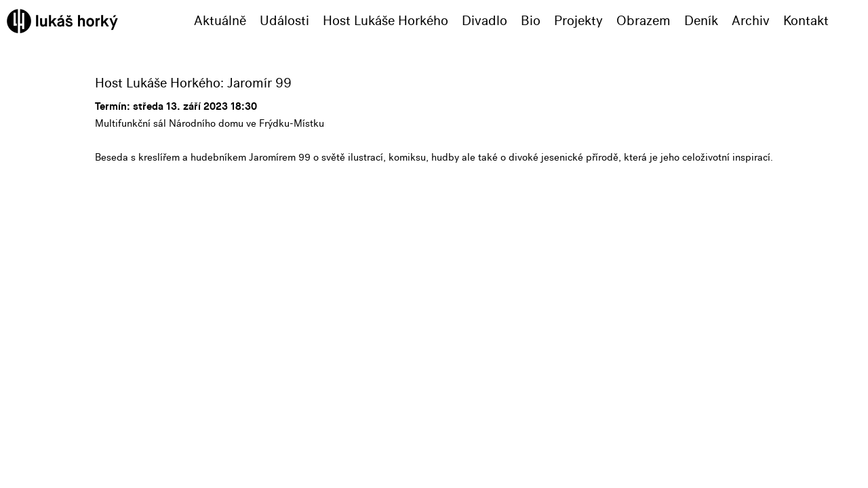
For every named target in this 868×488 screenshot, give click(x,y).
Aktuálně (220, 21)
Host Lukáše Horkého (386, 21)
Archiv (751, 21)
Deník (701, 21)
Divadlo (485, 21)
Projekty (578, 21)
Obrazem (644, 21)
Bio (531, 21)
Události (284, 21)
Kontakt (806, 21)
